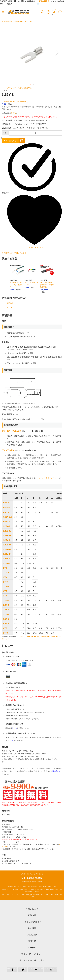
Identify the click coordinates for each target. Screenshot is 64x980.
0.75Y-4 (7, 522)
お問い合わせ (32, 909)
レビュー (10, 307)
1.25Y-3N (7, 535)
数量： (5, 133)
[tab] (32, 316)
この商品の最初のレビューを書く (15, 101)
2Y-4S (6, 582)
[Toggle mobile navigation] (3, 12)
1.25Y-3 (7, 526)
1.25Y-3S (7, 531)
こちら (13, 113)
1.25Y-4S (7, 549)
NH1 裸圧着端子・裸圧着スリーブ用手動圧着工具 (47, 285)
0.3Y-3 (6, 503)
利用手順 (32, 941)
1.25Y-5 (7, 559)
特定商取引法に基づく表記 (32, 960)
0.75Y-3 (7, 512)
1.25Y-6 (7, 563)
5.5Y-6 (6, 624)
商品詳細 (10, 303)
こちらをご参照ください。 (48, 478)
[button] (43, 12)
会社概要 (32, 928)
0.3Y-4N (7, 507)
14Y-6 (6, 633)
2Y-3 (5, 568)
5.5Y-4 (6, 614)
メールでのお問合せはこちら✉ (27, 4)
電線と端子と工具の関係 (12, 431)
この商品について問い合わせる (14, 253)
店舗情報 (32, 915)
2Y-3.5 (6, 573)
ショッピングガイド (32, 922)
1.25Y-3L (7, 540)
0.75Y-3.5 (8, 517)
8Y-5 (5, 628)
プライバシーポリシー (32, 954)
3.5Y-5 (6, 605)
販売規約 (32, 948)
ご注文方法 (32, 935)
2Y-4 (5, 577)
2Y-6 (5, 596)
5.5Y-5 (6, 619)
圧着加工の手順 (8, 450)
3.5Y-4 (6, 600)
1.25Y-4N (7, 554)
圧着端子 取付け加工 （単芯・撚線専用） (16, 285)
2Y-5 (5, 591)
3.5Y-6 (6, 610)
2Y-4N (6, 586)
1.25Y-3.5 (7, 545)
